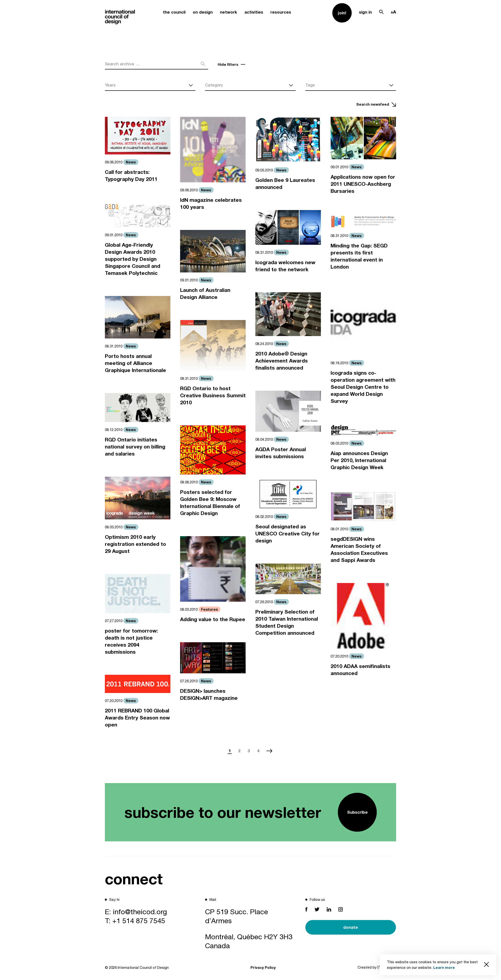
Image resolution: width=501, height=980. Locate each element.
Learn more (444, 967)
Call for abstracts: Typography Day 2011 (131, 176)
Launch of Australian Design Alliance (205, 294)
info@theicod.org (140, 912)
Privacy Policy (263, 967)
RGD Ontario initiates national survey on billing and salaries (135, 447)
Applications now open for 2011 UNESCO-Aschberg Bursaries (363, 184)
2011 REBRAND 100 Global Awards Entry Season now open (137, 718)
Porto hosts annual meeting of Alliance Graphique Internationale (135, 363)
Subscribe (357, 812)
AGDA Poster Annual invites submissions (281, 453)
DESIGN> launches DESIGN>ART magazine (209, 694)
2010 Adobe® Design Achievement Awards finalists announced (282, 361)
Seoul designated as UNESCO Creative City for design (288, 534)
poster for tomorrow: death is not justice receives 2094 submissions (131, 641)
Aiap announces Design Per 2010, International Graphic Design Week (359, 460)
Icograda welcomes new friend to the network (285, 266)
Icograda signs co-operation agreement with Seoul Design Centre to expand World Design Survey (363, 387)
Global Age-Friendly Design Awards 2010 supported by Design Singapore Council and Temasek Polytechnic (133, 259)
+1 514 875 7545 (139, 921)
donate (351, 927)
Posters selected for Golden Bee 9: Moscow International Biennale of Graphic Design (210, 503)
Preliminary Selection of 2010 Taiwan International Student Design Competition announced (287, 622)
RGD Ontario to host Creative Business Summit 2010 (213, 395)
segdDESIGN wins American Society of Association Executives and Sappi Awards (359, 549)
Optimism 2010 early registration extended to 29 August (135, 544)
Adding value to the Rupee (213, 619)
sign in (365, 12)
